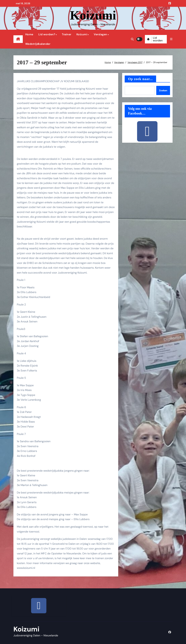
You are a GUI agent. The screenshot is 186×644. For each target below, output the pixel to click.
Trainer (67, 34)
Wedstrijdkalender (38, 44)
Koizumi (93, 15)
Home (29, 34)
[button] (171, 39)
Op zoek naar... (140, 79)
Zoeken (163, 90)
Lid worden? (47, 34)
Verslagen (100, 34)
